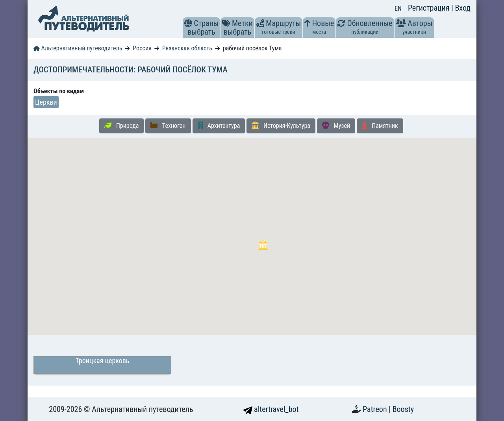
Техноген (168, 126)
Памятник (380, 126)
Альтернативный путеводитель (78, 48)
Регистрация (430, 8)
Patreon (376, 409)
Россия (142, 48)
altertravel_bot (271, 409)
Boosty (403, 409)
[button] (188, 23)
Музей (336, 126)
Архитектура (219, 126)
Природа (121, 126)
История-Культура (281, 126)
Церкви (46, 102)
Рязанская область (187, 48)
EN (398, 8)
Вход (463, 8)
